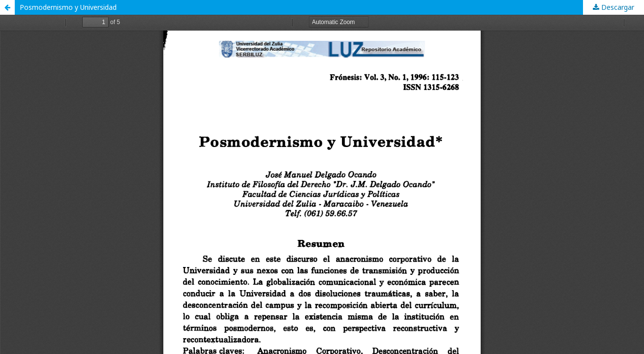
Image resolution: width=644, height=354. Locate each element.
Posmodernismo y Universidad (68, 7)
